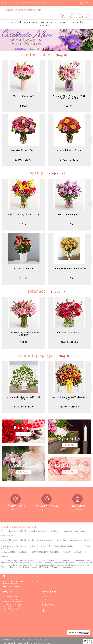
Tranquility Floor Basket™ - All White (24, 398)
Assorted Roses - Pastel (24, 150)
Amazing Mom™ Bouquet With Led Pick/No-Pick (69, 97)
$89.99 (24, 342)
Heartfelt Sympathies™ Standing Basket (69, 398)
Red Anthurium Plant (24, 268)
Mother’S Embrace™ (24, 96)
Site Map (49, 643)
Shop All (62, 55)
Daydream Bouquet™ (69, 214)
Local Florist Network (36, 643)
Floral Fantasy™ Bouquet (69, 333)
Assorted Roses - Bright (69, 150)
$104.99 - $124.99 (24, 407)
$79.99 (24, 224)
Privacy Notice (21, 643)
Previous (3, 86)
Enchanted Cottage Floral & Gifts (23, 10)
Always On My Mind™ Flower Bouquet (24, 334)
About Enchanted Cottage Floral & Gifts (19, 527)
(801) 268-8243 (11, 3)
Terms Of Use (8, 643)
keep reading (80, 531)
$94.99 (69, 278)
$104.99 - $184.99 (69, 407)
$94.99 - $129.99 (24, 160)
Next (90, 86)
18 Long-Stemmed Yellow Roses (69, 268)
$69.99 (24, 278)
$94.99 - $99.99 (69, 342)
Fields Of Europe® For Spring (24, 214)
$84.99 (24, 106)
